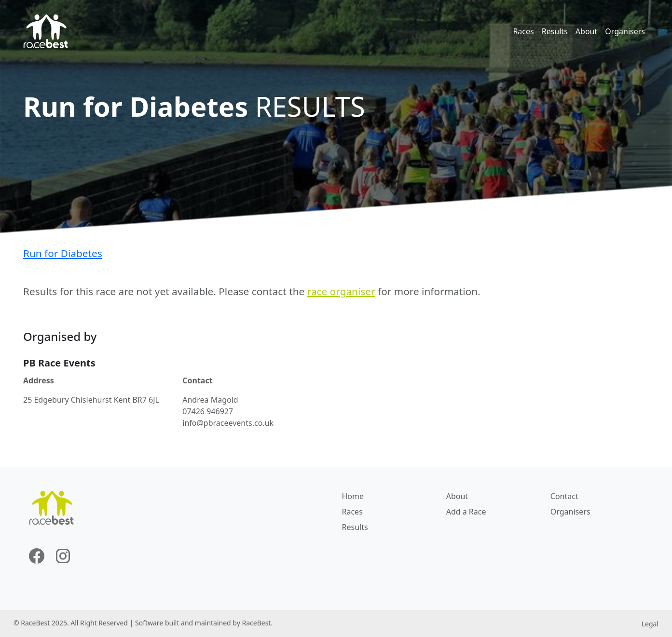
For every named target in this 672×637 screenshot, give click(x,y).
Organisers (625, 31)
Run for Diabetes (63, 253)
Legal (650, 624)
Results (555, 31)
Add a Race (466, 512)
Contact (564, 496)
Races (523, 31)
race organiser (341, 291)
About (586, 31)
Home (353, 496)
